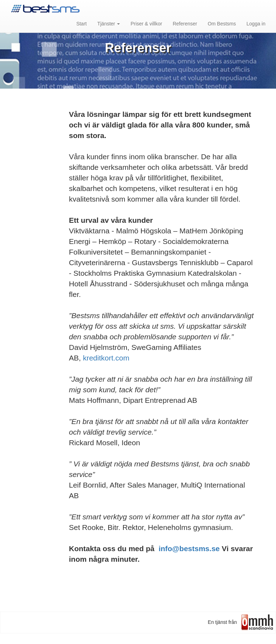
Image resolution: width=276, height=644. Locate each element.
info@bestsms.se (189, 548)
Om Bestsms (222, 24)
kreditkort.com (106, 358)
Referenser (185, 24)
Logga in (256, 24)
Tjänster (109, 24)
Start (81, 24)
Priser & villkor (146, 24)
